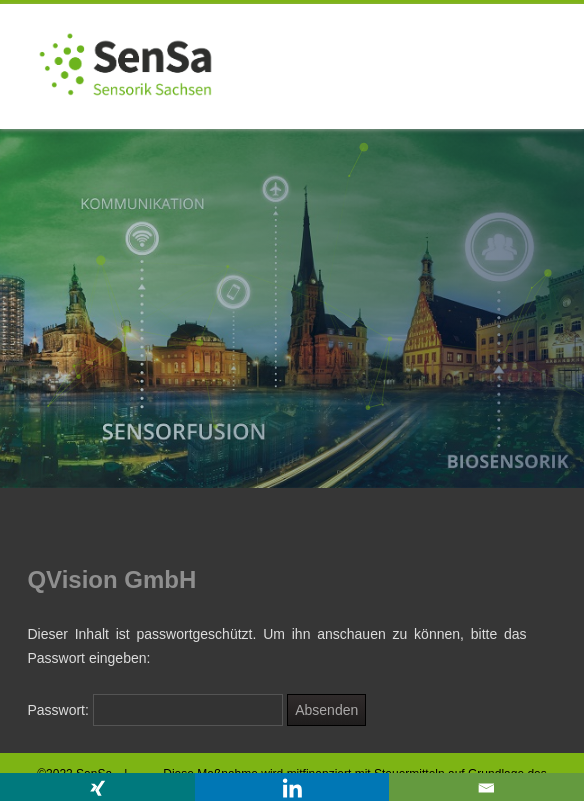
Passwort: (155, 710)
